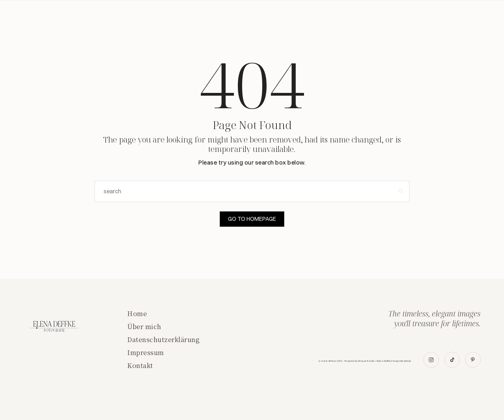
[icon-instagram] (432, 360)
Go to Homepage (252, 219)
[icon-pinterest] (473, 360)
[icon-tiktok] (452, 360)
